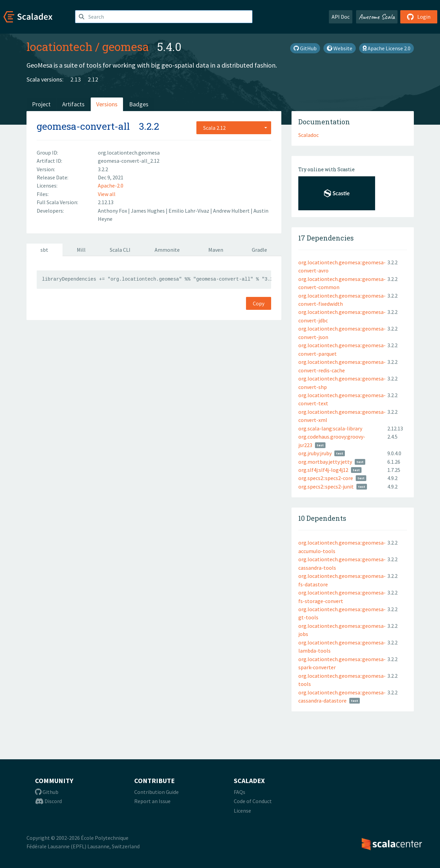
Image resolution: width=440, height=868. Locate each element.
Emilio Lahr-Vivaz (189, 211)
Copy (259, 303)
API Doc (341, 17)
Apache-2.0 (111, 185)
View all (107, 194)
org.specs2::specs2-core (326, 478)
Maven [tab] (216, 250)
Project (41, 104)
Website (340, 48)
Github (47, 792)
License (242, 811)
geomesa (126, 47)
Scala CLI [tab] (120, 250)
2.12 (93, 79)
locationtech (59, 47)
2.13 (76, 79)
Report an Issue (152, 801)
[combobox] (234, 128)
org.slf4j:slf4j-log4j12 (323, 470)
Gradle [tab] (259, 250)
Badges (139, 104)
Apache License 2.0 (386, 48)
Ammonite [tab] (167, 250)
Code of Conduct (253, 801)
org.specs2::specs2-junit (326, 486)
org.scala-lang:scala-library (330, 428)
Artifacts (73, 104)
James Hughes (148, 211)
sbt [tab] (44, 250)
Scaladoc (309, 135)
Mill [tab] (81, 250)
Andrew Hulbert (232, 211)
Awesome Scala (377, 17)
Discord (48, 801)
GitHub (305, 48)
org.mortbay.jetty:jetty (325, 462)
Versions (107, 104)
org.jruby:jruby (315, 453)
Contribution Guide (156, 792)
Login (419, 17)
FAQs (240, 792)
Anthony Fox (113, 211)
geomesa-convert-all (83, 126)
